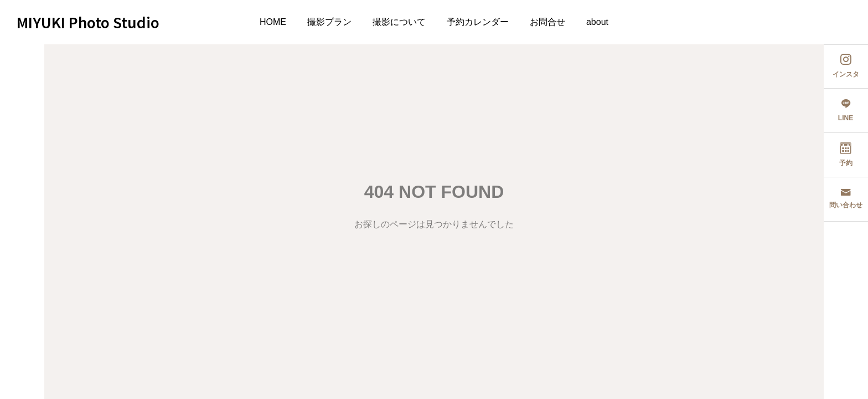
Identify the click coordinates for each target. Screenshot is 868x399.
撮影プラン (329, 22)
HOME (273, 22)
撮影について (399, 22)
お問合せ (547, 22)
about (597, 22)
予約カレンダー (478, 22)
